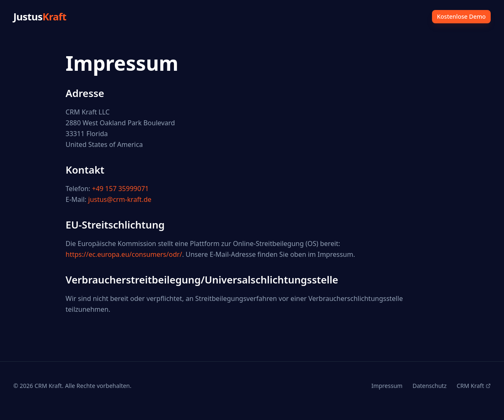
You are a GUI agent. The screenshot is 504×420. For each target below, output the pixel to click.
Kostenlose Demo (461, 16)
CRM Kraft (474, 386)
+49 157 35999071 (120, 189)
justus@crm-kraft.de (120, 199)
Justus (40, 17)
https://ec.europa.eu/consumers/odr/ (124, 254)
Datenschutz (430, 386)
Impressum (387, 386)
